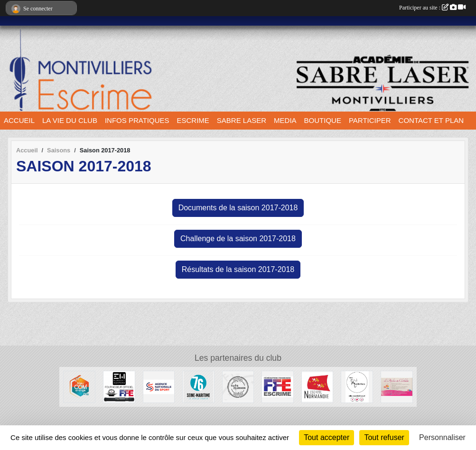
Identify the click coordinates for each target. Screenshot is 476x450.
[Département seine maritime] (198, 386)
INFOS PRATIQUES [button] (137, 120)
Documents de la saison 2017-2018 (238, 208)
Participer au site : (432, 8)
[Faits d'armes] (238, 386)
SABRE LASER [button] (242, 120)
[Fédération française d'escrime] (278, 386)
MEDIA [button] (285, 120)
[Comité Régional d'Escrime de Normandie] (317, 386)
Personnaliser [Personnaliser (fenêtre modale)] (442, 437)
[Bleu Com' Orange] (79, 386)
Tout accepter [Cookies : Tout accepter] (327, 437)
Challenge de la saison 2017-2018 (238, 239)
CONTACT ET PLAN (431, 120)
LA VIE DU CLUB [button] (70, 120)
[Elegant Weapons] (119, 386)
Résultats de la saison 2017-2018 (238, 269)
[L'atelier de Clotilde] (397, 386)
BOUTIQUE (323, 120)
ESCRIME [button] (193, 120)
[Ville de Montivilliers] (357, 386)
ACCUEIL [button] (19, 120)
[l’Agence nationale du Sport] (159, 386)
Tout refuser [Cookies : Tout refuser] (384, 437)
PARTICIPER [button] (370, 120)
